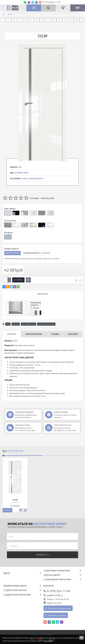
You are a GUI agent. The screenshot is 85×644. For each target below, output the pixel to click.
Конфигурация (11, 249)
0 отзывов (34, 198)
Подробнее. (48, 641)
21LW (8, 324)
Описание (12, 334)
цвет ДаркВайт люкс (28, 324)
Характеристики (34, 334)
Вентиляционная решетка (38, 304)
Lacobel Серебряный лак (46, 324)
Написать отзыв (47, 198)
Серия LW (16, 324)
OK (82, 638)
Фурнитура (42, 294)
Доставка (73, 334)
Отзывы (55, 334)
